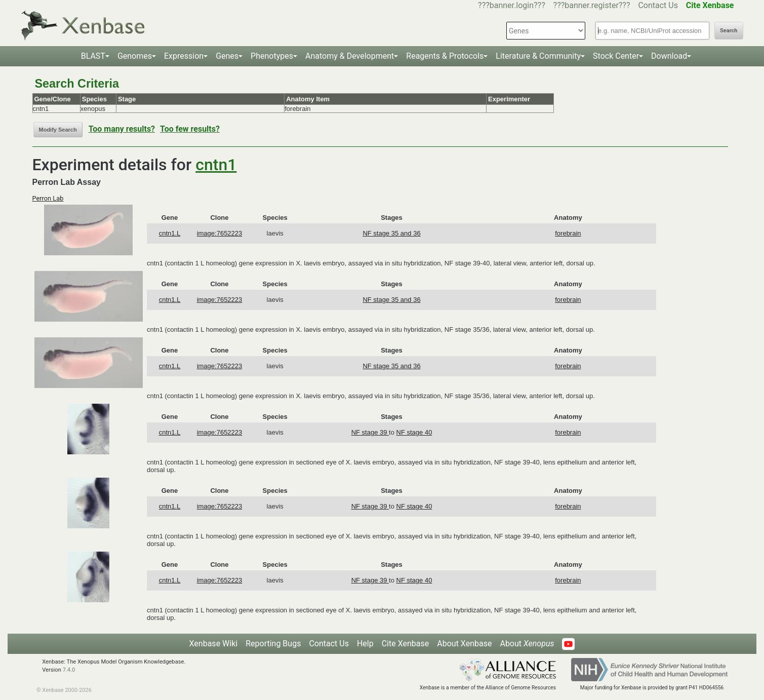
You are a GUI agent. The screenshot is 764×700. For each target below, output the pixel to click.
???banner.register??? (592, 5)
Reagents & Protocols (445, 56)
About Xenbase (464, 644)
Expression (184, 56)
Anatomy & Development (350, 56)
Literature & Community (538, 56)
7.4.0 (69, 670)
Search (729, 31)
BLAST (93, 56)
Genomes (135, 56)
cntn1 (216, 165)
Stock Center (616, 56)
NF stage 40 (414, 432)
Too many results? (122, 129)
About (527, 644)
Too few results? (190, 129)
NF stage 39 (370, 432)
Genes (227, 56)
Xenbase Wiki (214, 644)
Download (669, 56)
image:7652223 (220, 233)
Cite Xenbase (406, 644)
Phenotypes (272, 56)
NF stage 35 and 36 (391, 233)
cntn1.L (170, 233)
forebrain (568, 233)
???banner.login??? (512, 5)
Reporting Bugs (273, 644)
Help (365, 644)
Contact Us (658, 5)
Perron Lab (48, 198)
